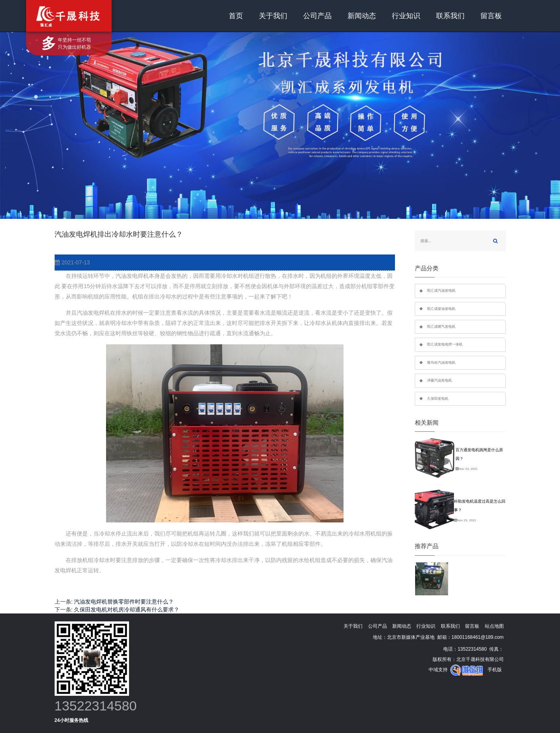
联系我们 (450, 16)
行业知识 (406, 16)
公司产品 (317, 16)
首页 (236, 16)
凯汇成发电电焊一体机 (445, 344)
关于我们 (273, 16)
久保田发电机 (438, 399)
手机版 (495, 670)
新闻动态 (362, 16)
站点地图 (494, 626)
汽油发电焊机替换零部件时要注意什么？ (124, 602)
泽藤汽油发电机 (439, 380)
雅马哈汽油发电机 (441, 363)
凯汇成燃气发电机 (441, 327)
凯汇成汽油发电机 (441, 291)
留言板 (491, 16)
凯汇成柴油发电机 (441, 309)
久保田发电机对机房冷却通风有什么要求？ (127, 610)
